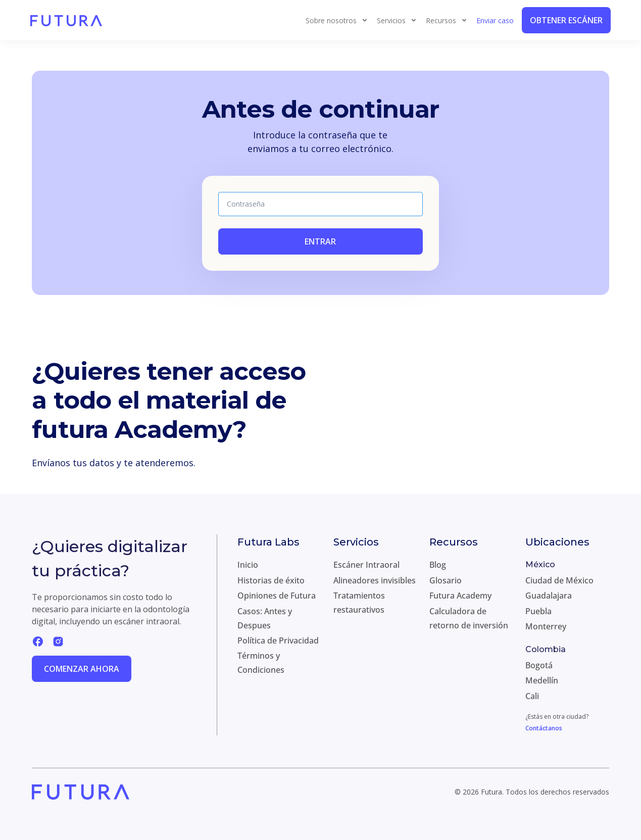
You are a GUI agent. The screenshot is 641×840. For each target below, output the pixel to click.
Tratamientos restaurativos (359, 603)
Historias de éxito (271, 580)
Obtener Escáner (566, 20)
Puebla (538, 611)
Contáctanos (544, 728)
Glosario (446, 580)
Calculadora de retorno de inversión (469, 618)
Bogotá (539, 665)
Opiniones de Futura (277, 596)
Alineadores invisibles (375, 580)
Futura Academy (460, 596)
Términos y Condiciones (261, 663)
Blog (438, 565)
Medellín (542, 680)
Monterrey (546, 626)
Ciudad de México (559, 580)
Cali (532, 696)
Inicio (248, 565)
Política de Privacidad (278, 640)
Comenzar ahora (82, 669)
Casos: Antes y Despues (265, 618)
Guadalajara (549, 596)
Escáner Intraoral (366, 565)
